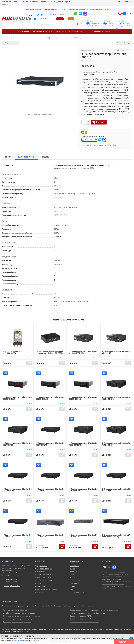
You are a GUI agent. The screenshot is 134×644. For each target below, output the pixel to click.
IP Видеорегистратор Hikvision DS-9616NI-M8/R (83, 490)
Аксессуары (41, 586)
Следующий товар (124, 43)
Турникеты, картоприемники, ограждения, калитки (22, 616)
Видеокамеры (23, 31)
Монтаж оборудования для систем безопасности (88, 613)
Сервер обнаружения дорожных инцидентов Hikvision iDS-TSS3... (50, 352)
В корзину (101, 122)
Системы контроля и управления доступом (19, 619)
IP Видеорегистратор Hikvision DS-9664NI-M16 (18, 444)
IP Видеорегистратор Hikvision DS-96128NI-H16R (83, 398)
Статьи (73, 589)
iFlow (114, 145)
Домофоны (60, 31)
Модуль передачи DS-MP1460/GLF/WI (12, 352)
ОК (131, 639)
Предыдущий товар (10, 43)
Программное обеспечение (47, 589)
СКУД (39, 583)
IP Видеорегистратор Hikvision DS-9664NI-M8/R (51, 444)
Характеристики (26, 157)
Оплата (25, 2)
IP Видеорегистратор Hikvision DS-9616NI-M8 (116, 490)
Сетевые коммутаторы (45, 580)
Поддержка (59, 2)
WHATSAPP (89, 140)
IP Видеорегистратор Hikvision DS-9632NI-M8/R (18, 490)
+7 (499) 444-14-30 (43, 15)
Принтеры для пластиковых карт (15, 610)
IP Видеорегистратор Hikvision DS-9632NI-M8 (51, 490)
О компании (6, 2)
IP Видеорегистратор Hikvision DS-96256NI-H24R (18, 398)
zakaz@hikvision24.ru (45, 19)
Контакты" (107, 9)
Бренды (68, 2)
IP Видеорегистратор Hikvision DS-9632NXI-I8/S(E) (51, 536)
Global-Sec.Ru (51, 606)
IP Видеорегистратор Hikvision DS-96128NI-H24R (51, 398)
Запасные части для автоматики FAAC (84, 622)
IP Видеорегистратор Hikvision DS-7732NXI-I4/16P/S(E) (116, 536)
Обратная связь (46, 2)
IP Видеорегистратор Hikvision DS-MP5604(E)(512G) (83, 352)
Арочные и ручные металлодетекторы (17, 622)
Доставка (17, 2)
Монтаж (60, 19)
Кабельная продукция (78, 31)
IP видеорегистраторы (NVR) (101, 145)
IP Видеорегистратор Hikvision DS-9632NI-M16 (116, 444)
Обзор (8, 157)
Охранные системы (100, 31)
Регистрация (128, 2)
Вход (117, 2)
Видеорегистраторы (42, 31)
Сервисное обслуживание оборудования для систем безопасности (95, 610)
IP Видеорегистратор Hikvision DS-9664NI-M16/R (116, 398)
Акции (71, 19)
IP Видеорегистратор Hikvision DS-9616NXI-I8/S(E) (83, 536)
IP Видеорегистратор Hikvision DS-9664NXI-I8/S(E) (18, 536)
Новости (5, 4)
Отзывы (46, 157)
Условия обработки (18, 641)
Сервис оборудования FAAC (80, 619)
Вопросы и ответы (77, 592)
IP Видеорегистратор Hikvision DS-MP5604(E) (116, 352)
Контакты (34, 2)
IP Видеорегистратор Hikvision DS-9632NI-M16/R (83, 444)
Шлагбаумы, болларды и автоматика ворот (19, 613)
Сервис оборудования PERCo (81, 616)
